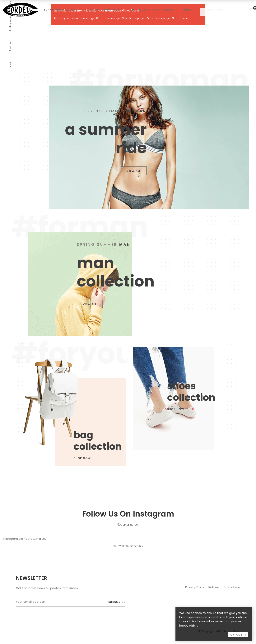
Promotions (232, 587)
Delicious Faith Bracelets (152, 10)
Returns (214, 587)
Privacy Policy (195, 587)
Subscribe (117, 602)
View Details (73, 404)
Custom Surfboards (102, 10)
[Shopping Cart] (251, 9)
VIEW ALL (134, 171)
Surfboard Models (60, 10)
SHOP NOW (82, 458)
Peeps (188, 10)
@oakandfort (128, 524)
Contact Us (212, 10)
